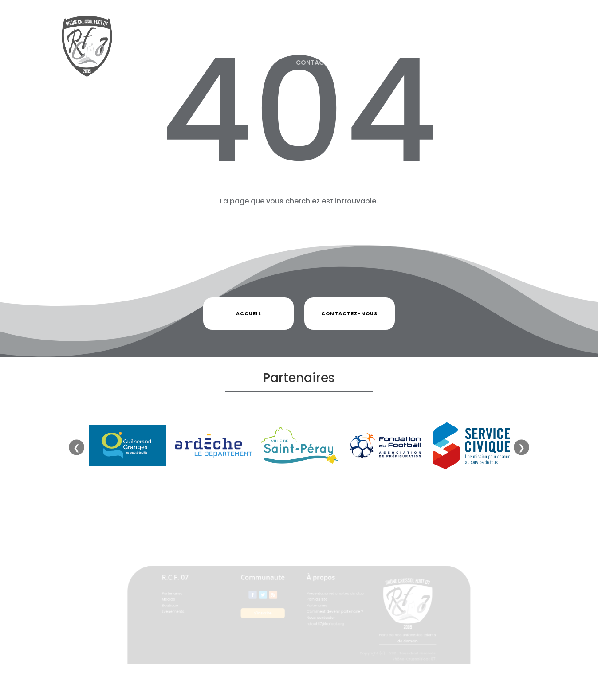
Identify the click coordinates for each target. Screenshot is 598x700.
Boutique (350, 29)
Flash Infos (499, 29)
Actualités (209, 29)
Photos (311, 29)
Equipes (398, 29)
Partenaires (258, 29)
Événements (449, 29)
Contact (312, 63)
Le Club (159, 29)
